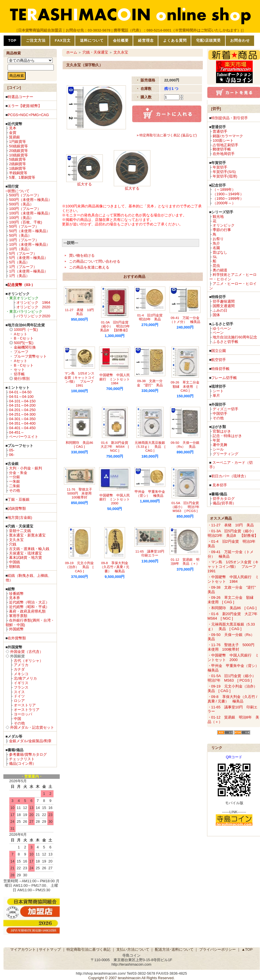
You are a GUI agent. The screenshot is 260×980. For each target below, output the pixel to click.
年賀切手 (220, 167)
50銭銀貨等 (18, 146)
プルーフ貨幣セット (30, 356)
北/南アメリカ (25, 678)
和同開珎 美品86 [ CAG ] (81, 444)
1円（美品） (19, 276)
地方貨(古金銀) (20, 517)
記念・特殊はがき (227, 436)
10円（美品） (20, 249)
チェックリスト (22, 759)
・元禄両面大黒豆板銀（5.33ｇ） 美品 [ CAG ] (231, 627)
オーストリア (25, 705)
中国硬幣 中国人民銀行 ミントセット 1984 (116, 379)
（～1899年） (224, 189)
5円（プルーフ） (23, 253)
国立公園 (219, 351)
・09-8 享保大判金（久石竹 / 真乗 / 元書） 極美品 (232, 699)
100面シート (223, 140)
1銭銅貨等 (17, 168)
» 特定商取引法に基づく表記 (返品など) (167, 135)
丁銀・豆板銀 (19, 499)
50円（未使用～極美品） (29, 231)
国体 (216, 315)
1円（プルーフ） (23, 267)
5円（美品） (19, 262)
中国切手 (220, 413)
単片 (216, 395)
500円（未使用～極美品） (30, 200)
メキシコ (21, 674)
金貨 (13, 133)
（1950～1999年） (228, 199)
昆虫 (216, 266)
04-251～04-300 (22, 414)
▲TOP (247, 949)
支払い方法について (133, 949)
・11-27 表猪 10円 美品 (231, 525)
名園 (216, 248)
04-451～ (16, 432)
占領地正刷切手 (225, 145)
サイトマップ (50, 949)
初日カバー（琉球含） (230, 476)
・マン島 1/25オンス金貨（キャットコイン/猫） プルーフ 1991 (234, 567)
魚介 (216, 243)
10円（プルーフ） (24, 240)
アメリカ (21, 665)
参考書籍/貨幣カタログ (28, 754)
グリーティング (225, 454)
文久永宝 (16, 540)
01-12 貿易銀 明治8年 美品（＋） (185, 561)
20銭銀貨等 (18, 151)
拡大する (85, 184)
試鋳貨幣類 (17, 508)
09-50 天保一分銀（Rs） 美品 (185, 444)
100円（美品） (21, 218)
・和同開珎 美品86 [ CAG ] (232, 608)
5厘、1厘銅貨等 (22, 177)
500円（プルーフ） (25, 195)
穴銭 (13, 544)
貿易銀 (15, 137)
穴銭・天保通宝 (95, 52)
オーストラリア (27, 710)
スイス (19, 692)
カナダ (19, 669)
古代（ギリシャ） (28, 661)
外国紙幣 (16, 629)
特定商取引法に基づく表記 (88, 949)
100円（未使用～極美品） (30, 213)
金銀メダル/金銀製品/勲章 (30, 741)
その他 (15, 490)
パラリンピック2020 (33, 316)
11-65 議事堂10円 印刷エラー (152, 553)
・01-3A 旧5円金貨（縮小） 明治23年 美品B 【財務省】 (234, 533)
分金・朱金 (18, 473)
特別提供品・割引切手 (230, 118)
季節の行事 (222, 230)
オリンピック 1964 (33, 302)
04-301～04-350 (22, 419)
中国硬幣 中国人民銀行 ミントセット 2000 (116, 499)
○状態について (18, 191)
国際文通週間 (224, 306)
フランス (21, 687)
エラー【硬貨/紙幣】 (25, 106)
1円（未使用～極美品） (28, 271)
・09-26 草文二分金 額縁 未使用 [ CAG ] (232, 600)
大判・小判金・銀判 (25, 468)
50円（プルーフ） (24, 226)
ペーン (218, 333)
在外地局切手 (224, 154)
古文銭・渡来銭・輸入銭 (29, 549)
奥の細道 (220, 270)
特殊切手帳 (220, 369)
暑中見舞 (220, 445)
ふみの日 (220, 310)
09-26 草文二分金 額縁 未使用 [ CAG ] (187, 386)
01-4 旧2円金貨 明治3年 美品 (152, 317)
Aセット (21, 334)
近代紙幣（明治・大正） (29, 602)
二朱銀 (15, 486)
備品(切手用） (224, 503)
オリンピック (224, 225)
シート (218, 391)
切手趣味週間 (224, 301)
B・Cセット (24, 338)
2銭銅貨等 (17, 164)
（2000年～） (224, 203)
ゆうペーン (222, 328)
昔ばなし (220, 252)
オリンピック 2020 (33, 307)
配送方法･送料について (174, 949)
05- (12, 450)
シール (218, 449)
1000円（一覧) (26, 330)
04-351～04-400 (22, 423)
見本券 (15, 598)
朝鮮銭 (15, 567)
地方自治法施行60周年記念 (235, 337)
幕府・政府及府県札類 (27, 611)
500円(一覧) (24, 343)
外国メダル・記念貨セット (32, 727)
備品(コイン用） (22, 763)
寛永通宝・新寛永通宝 (27, 535)
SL (215, 257)
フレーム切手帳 (224, 378)
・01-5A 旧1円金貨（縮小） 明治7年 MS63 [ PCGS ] (234, 678)
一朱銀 (15, 481)
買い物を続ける (82, 255)
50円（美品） (20, 235)
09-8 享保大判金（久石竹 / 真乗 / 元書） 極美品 (115, 567)
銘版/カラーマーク (228, 136)
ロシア (19, 701)
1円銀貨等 (17, 142)
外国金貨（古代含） (27, 652)
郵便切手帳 (222, 149)
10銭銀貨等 (18, 155)
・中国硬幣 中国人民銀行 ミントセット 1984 (233, 579)
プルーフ (21, 352)
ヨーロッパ (23, 714)
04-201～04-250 (22, 410)
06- (12, 455)
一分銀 (15, 477)
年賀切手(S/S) (224, 172)
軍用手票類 (18, 616)
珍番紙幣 (16, 594)
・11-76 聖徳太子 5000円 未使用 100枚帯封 (233, 647)
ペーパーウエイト (24, 437)
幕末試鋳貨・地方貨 (25, 557)
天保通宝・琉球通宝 (25, 553)
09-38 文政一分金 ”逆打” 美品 (150, 383)
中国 (17, 719)
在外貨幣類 (17, 638)
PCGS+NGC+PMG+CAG (28, 115)
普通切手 (220, 131)
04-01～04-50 (20, 392)
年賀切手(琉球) (225, 176)
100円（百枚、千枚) (25, 222)
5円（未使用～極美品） (28, 258)
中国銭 (15, 562)
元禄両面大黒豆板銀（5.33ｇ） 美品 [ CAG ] (150, 447)
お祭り (218, 239)
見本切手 (220, 485)
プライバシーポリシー (217, 949)
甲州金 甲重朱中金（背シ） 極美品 (150, 494)
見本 (13, 128)
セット (19, 370)
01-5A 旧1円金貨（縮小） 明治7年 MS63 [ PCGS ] (187, 507)
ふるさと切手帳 (225, 342)
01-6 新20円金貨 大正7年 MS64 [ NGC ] (116, 447)
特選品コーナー (20, 97)
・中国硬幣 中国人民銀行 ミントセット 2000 (233, 658)
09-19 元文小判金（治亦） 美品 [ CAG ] (79, 567)
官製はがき (222, 431)
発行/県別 (22, 379)
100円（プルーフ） (25, 209)
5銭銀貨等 (17, 159)
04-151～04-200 (22, 405)
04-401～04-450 (22, 428)
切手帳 (19, 374)
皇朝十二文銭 (20, 531)
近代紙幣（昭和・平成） (29, 607)
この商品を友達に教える (89, 267)
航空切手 (219, 360)
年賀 (216, 440)
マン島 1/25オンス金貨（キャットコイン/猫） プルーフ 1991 (81, 379)
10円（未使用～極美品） (29, 244)
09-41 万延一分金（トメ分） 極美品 (185, 320)
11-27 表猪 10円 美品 (81, 312)
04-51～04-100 (21, 397)
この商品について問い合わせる (95, 261)
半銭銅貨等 (18, 173)
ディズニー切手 (225, 409)
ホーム (72, 52)
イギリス (21, 683)
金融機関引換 (25, 347)
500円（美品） (21, 204)
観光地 (218, 217)
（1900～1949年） (228, 194)
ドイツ (19, 696)
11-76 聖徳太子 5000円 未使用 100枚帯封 (81, 493)
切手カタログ (224, 499)
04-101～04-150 (22, 401)
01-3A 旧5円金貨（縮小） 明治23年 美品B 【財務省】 (116, 326)
